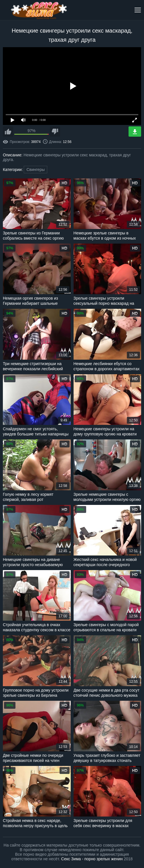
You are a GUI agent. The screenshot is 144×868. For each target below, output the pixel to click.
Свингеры (35, 170)
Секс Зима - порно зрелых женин (92, 859)
